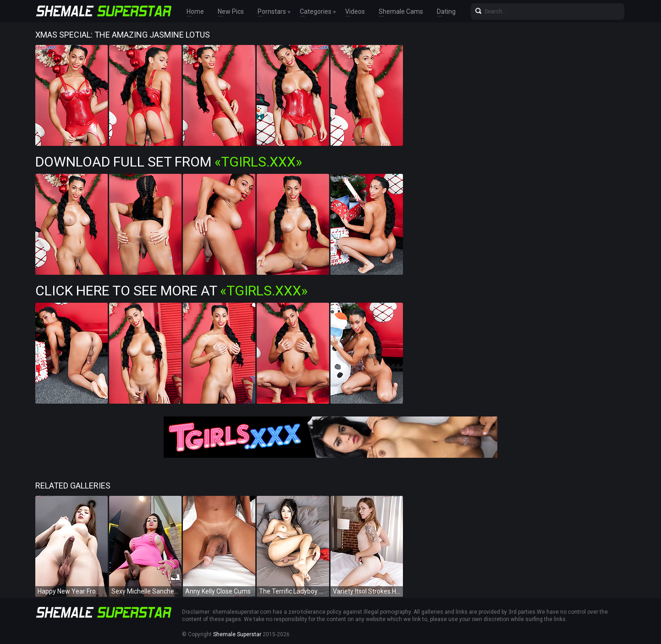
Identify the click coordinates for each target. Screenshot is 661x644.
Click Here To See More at (171, 291)
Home (195, 11)
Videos (355, 11)
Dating (446, 11)
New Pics (231, 11)
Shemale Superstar (237, 634)
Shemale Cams (401, 11)
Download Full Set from (169, 162)
